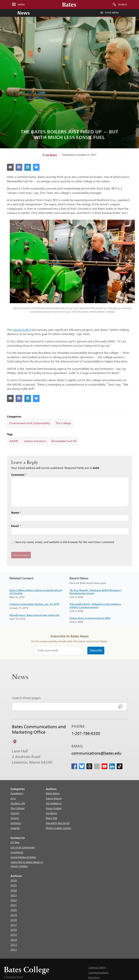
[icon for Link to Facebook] (74, 766)
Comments (17, 852)
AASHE (14, 441)
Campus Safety (97, 967)
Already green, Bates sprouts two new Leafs (34, 615)
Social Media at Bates (23, 857)
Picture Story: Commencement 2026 (90, 618)
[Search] (120, 707)
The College (63, 423)
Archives (16, 876)
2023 (14, 895)
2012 (14, 950)
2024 (14, 890)
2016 (14, 930)
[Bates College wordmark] (69, 5)
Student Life (18, 803)
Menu (21, 5)
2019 (14, 915)
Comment (19, 475)
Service (15, 818)
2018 (14, 920)
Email (16, 526)
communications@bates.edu (96, 753)
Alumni (15, 813)
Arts (13, 798)
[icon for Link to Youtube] (105, 766)
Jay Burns (51, 155)
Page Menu (110, 13)
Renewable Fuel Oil (64, 441)
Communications (98, 973)
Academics (17, 793)
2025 (14, 885)
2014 (14, 940)
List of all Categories (23, 847)
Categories (18, 789)
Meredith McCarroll (58, 823)
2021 (14, 905)
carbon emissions (35, 441)
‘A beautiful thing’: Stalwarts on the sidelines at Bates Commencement (95, 606)
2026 (14, 880)
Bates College (27, 970)
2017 (14, 925)
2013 (14, 945)
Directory (94, 977)
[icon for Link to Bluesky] (82, 766)
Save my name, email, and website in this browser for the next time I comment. (65, 542)
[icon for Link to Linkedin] (112, 766)
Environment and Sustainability (30, 423)
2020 (14, 910)
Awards (15, 828)
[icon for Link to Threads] (89, 766)
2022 (14, 900)
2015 (14, 935)
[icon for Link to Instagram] (97, 766)
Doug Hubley (54, 808)
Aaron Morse (54, 798)
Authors (51, 789)
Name (16, 513)
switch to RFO (22, 330)
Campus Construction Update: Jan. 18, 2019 (34, 604)
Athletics (16, 823)
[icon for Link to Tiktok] (120, 766)
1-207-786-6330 (86, 733)
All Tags (15, 842)
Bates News (53, 793)
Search (123, 5)
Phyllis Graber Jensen (58, 828)
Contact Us (18, 838)
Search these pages (26, 698)
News (24, 13)
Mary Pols (52, 818)
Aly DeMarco (54, 803)
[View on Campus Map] (15, 742)
